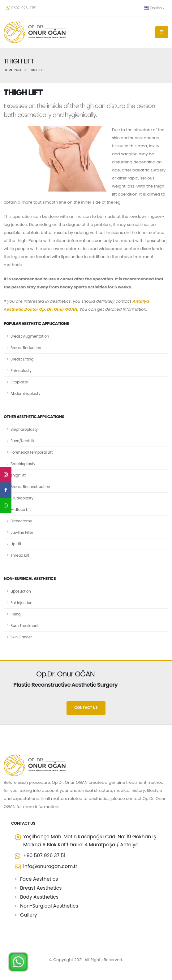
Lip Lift (16, 544)
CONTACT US (86, 708)
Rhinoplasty (21, 371)
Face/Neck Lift (23, 441)
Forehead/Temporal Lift (32, 452)
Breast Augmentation (30, 336)
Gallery (29, 915)
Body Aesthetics (39, 897)
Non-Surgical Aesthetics (49, 906)
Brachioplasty (23, 464)
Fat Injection (21, 603)
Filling (16, 614)
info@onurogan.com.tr (50, 866)
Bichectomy (21, 521)
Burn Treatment (25, 626)
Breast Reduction (26, 348)
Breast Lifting (22, 359)
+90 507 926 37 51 (44, 855)
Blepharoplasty (24, 430)
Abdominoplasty (26, 394)
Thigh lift (18, 475)
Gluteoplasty (22, 498)
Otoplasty (19, 382)
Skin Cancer (21, 637)
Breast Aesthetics (41, 888)
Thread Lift (20, 555)
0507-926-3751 (21, 8)
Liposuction (21, 591)
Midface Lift (21, 510)
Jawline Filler (22, 533)
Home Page (13, 70)
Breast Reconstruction (30, 487)
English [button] (154, 8)
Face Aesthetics (39, 879)
